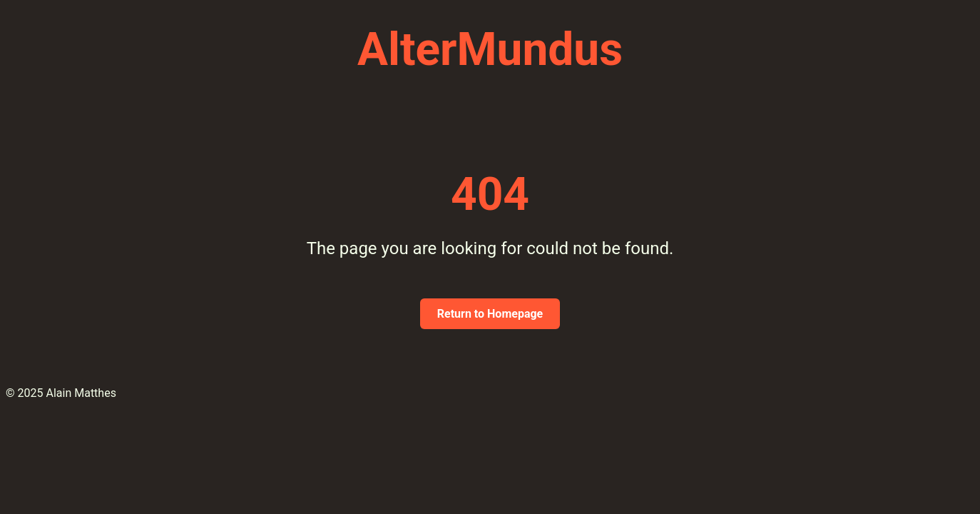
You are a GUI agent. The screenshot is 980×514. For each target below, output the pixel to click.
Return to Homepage (490, 314)
